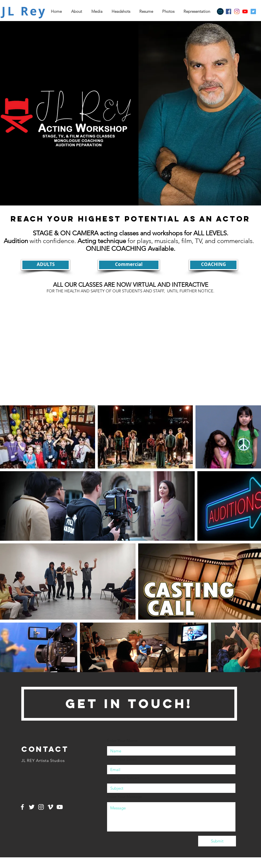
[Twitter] (253, 11)
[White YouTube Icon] (60, 807)
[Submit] (217, 841)
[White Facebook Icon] (22, 807)
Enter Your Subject (123, 778)
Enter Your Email (122, 759)
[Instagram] (237, 11)
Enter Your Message (125, 796)
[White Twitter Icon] (32, 807)
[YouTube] (245, 11)
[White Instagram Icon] (41, 807)
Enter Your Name (122, 740)
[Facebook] (229, 11)
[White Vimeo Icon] (50, 807)
